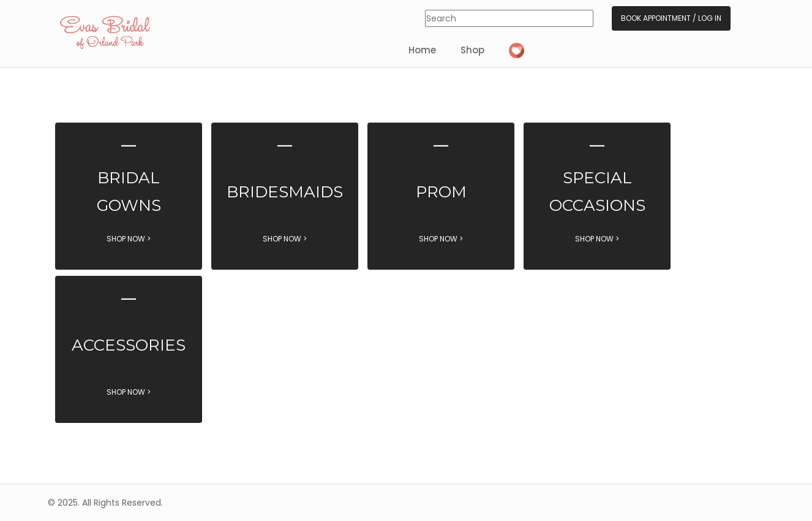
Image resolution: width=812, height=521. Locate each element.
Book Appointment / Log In (671, 18)
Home (422, 50)
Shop (472, 50)
